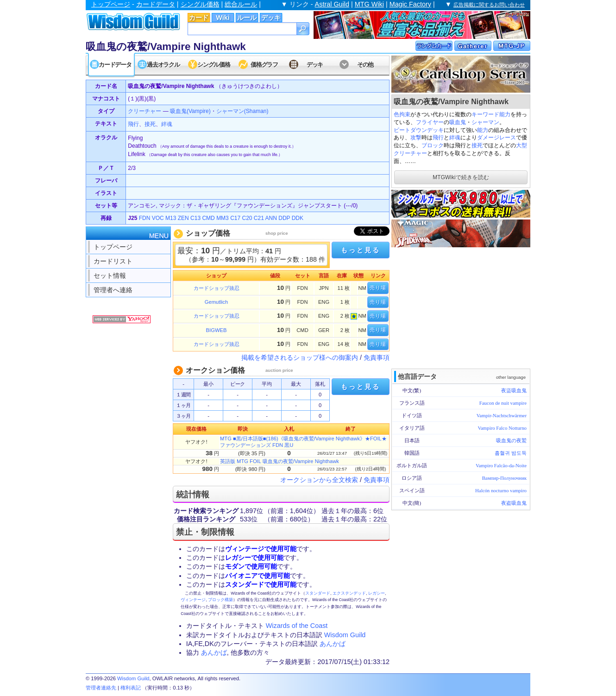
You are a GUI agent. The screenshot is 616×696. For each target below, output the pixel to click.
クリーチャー (145, 111)
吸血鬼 (458, 122)
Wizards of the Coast (297, 626)
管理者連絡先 (101, 688)
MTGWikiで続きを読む (461, 177)
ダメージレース (497, 138)
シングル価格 (200, 4)
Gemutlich (216, 302)
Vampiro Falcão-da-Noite (501, 465)
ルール (247, 18)
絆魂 (455, 138)
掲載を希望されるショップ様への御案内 (300, 357)
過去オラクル (163, 65)
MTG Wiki (369, 4)
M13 (171, 218)
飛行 (438, 138)
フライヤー (430, 122)
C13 (195, 218)
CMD (208, 218)
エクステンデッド (349, 593)
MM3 (223, 218)
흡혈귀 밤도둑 (511, 453)
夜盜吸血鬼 (514, 390)
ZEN (183, 218)
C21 (259, 218)
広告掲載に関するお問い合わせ (489, 5)
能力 (483, 130)
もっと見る (360, 250)
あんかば (333, 644)
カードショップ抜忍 (217, 288)
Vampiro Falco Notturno (502, 428)
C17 (235, 218)
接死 (477, 145)
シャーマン (485, 122)
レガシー (377, 593)
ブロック (433, 145)
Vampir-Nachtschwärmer (502, 415)
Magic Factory (410, 4)
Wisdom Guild (345, 635)
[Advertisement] (461, 307)
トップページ (111, 4)
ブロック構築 (220, 600)
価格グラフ (264, 65)
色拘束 (402, 114)
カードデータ (156, 4)
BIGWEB (217, 330)
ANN (271, 218)
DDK (298, 218)
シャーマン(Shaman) (242, 111)
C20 (247, 218)
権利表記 (131, 688)
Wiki (223, 18)
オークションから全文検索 (319, 480)
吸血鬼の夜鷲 (511, 440)
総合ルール (241, 4)
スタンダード (318, 593)
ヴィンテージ (193, 600)
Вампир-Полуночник (504, 478)
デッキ (271, 18)
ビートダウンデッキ (419, 130)
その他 (365, 65)
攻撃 (416, 138)
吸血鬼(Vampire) (190, 111)
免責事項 (377, 357)
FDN (145, 218)
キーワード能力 (491, 114)
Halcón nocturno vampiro (501, 490)
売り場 (378, 288)
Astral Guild (332, 4)
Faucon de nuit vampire (503, 403)
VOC (158, 218)
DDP (284, 218)
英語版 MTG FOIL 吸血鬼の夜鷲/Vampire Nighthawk (280, 461)
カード (199, 18)
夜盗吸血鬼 (514, 503)
